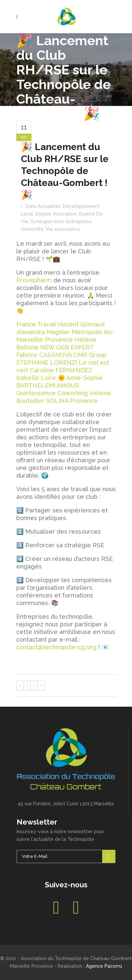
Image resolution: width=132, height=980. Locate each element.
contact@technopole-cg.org (56, 647)
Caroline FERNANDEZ (61, 370)
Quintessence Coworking (52, 393)
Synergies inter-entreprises (61, 222)
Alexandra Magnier (43, 332)
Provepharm (34, 280)
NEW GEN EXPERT (67, 347)
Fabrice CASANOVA (44, 355)
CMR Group (90, 355)
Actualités (49, 206)
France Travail (36, 324)
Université (32, 229)
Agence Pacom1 (104, 966)
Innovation (65, 214)
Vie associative (63, 229)
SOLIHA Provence (72, 401)
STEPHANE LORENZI (47, 362)
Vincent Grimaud (81, 324)
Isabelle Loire (36, 378)
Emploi (43, 214)
